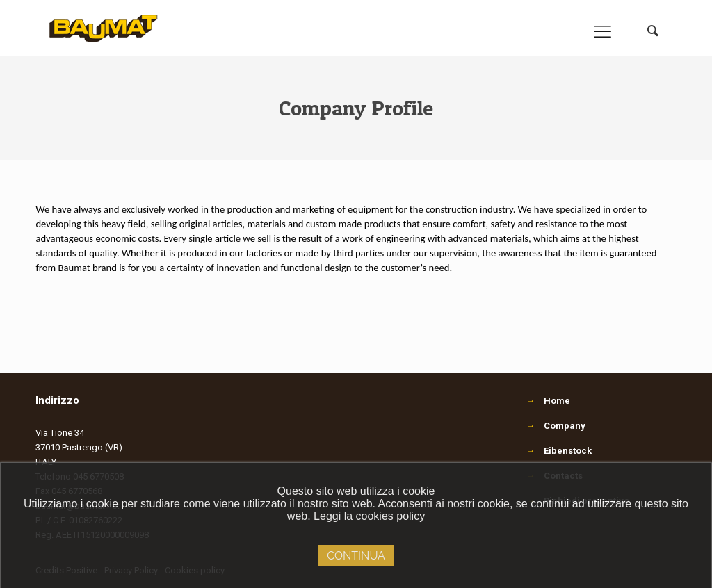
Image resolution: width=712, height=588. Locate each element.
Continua (356, 556)
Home (557, 401)
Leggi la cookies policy (369, 516)
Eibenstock (568, 451)
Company (565, 426)
